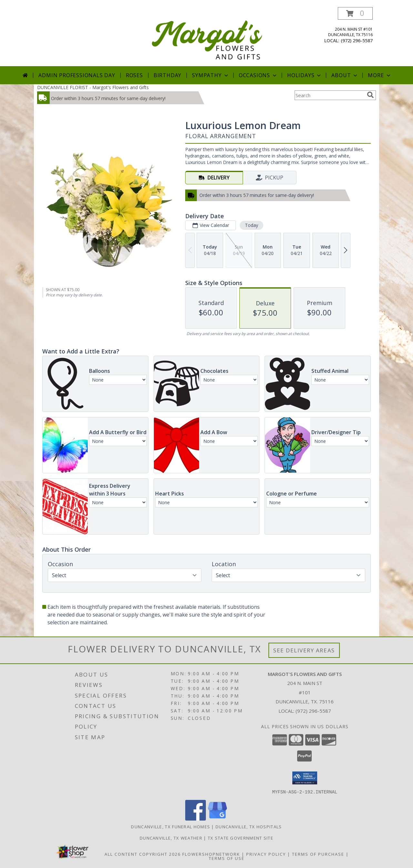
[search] (370, 95)
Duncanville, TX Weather (171, 838)
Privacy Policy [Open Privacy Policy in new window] (266, 854)
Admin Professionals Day (77, 75)
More (380, 75)
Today (252, 225)
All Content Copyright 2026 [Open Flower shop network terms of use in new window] (143, 854)
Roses (134, 75)
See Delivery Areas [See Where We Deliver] (304, 650)
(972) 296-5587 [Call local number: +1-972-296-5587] (357, 41)
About (345, 75)
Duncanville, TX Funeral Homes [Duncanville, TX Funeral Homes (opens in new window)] (171, 826)
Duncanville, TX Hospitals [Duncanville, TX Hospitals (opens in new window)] (249, 826)
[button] (355, 13)
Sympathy (211, 75)
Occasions (258, 75)
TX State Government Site (241, 838)
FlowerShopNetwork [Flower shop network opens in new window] (211, 854)
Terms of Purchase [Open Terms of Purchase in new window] (318, 854)
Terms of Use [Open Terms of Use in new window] (227, 858)
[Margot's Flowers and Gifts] (207, 37)
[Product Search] (329, 95)
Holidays (305, 75)
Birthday (167, 75)
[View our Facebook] (196, 818)
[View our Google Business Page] (217, 818)
